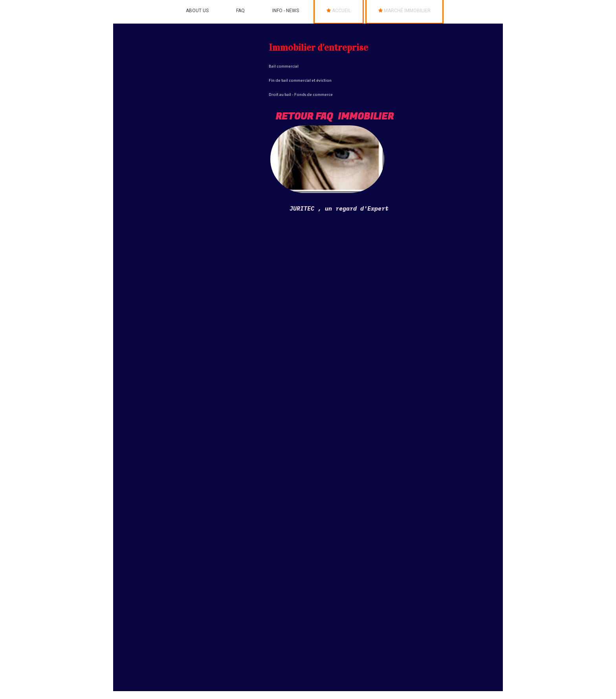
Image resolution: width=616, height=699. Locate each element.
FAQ (240, 11)
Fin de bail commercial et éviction (300, 80)
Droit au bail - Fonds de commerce (301, 94)
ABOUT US (197, 11)
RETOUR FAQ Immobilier (335, 116)
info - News (286, 11)
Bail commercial (284, 66)
